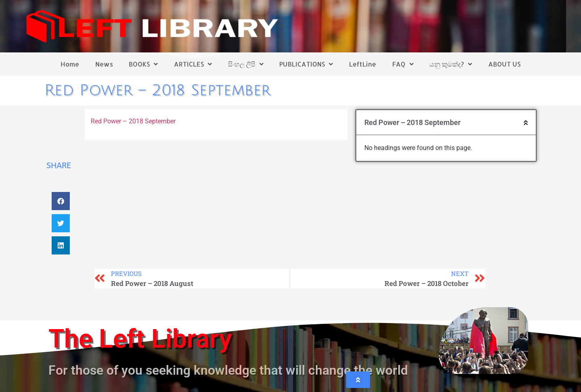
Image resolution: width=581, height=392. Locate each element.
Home (70, 64)
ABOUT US (504, 64)
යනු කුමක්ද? (451, 64)
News (104, 64)
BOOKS (143, 64)
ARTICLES (193, 64)
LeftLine (363, 64)
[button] (61, 201)
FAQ (403, 64)
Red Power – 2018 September (134, 121)
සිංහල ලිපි (246, 64)
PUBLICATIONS (306, 64)
